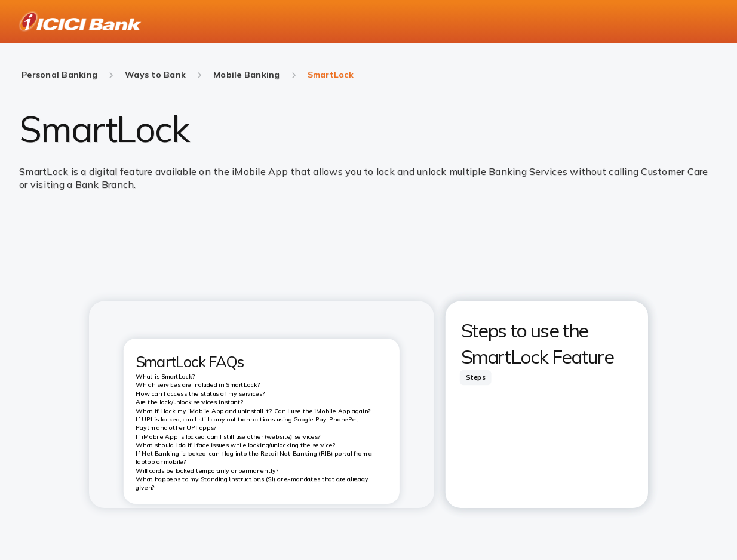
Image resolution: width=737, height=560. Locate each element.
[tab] (475, 378)
